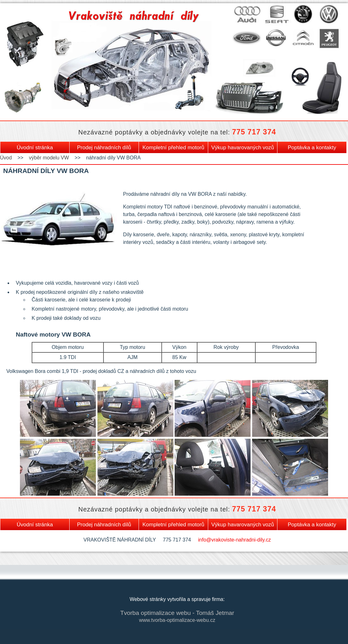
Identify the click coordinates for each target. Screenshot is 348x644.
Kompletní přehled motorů (173, 148)
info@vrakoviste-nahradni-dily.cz (234, 540)
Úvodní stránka (35, 148)
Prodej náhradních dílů (104, 148)
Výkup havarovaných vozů (243, 148)
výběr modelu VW (49, 158)
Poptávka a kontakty (312, 148)
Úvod (6, 158)
